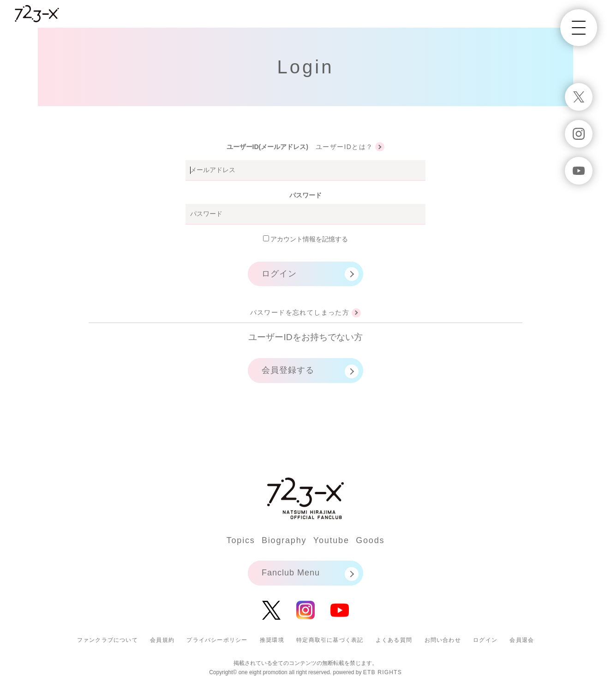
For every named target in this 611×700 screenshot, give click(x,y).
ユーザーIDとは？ (344, 147)
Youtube (331, 540)
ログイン (279, 274)
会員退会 (522, 640)
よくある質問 (394, 640)
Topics (241, 540)
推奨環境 (272, 640)
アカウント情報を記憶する (306, 239)
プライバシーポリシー (217, 640)
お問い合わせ (443, 640)
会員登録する (288, 370)
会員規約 (162, 640)
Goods (370, 540)
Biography (284, 540)
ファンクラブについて (108, 640)
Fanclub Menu (291, 573)
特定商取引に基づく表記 (330, 640)
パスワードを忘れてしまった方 (300, 312)
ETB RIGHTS (383, 672)
